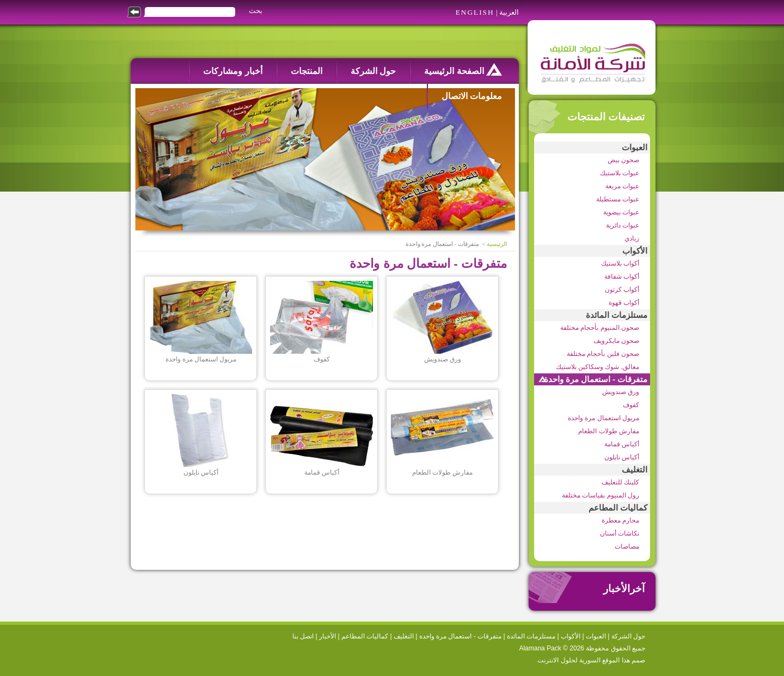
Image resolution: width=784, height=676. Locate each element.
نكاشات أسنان (620, 533)
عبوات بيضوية (621, 212)
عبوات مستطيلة (618, 199)
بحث (256, 11)
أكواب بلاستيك (620, 263)
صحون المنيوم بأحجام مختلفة (600, 328)
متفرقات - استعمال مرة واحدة (596, 379)
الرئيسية (497, 244)
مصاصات (627, 546)
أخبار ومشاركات (232, 71)
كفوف (631, 405)
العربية (509, 12)
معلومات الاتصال (472, 96)
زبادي (632, 238)
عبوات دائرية (623, 225)
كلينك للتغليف (620, 482)
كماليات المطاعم (618, 508)
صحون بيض (623, 160)
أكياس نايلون (622, 457)
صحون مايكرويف (616, 341)
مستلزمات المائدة (617, 315)
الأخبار (327, 636)
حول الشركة (373, 71)
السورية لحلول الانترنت (569, 660)
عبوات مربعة (622, 186)
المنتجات (307, 71)
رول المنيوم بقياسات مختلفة (601, 495)
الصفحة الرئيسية (463, 69)
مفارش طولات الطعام (609, 431)
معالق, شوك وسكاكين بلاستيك (598, 367)
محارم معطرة (620, 520)
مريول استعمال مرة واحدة (604, 418)
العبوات (635, 148)
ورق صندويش (621, 392)
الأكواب (635, 251)
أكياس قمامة (622, 444)
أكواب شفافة (622, 276)
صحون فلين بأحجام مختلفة (603, 354)
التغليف (635, 470)
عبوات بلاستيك (620, 173)
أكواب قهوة (624, 303)
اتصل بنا (303, 636)
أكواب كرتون (622, 290)
